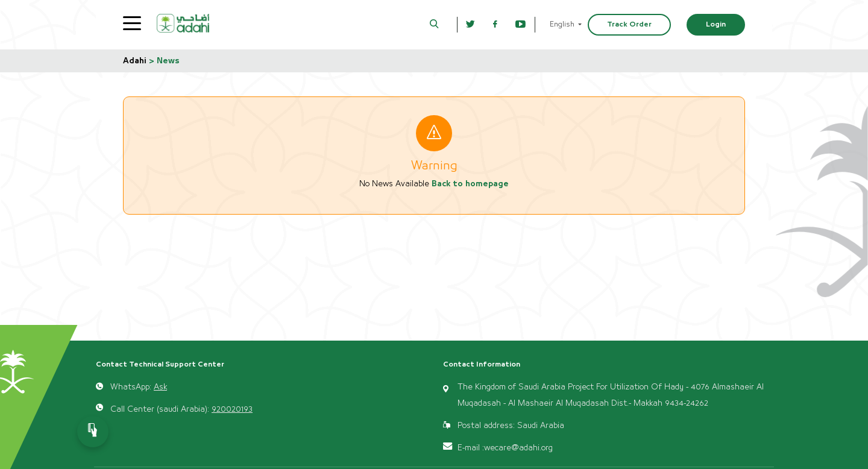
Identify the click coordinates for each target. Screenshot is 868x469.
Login (716, 24)
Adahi (135, 61)
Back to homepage (470, 184)
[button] (434, 25)
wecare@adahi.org (518, 448)
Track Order (629, 24)
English (563, 24)
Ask (160, 387)
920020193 (232, 409)
